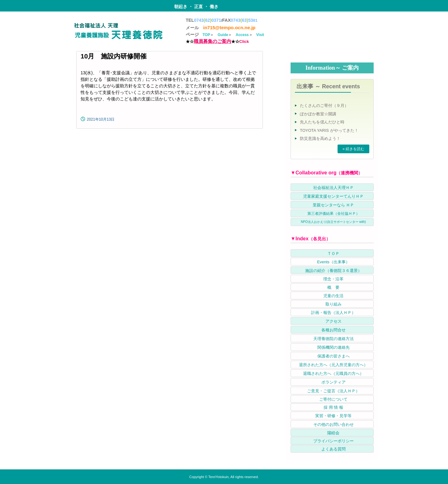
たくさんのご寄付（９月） (324, 106)
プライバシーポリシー (334, 441)
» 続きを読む (353, 149)
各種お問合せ (334, 330)
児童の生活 (333, 296)
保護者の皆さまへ (334, 356)
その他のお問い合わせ (334, 424)
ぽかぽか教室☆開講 (318, 114)
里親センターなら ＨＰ (334, 205)
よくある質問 (334, 449)
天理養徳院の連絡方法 (334, 339)
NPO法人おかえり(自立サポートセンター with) (333, 222)
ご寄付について (333, 399)
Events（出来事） (333, 262)
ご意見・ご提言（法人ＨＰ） (333, 391)
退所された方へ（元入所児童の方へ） (333, 365)
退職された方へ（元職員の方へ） (333, 373)
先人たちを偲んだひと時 (322, 122)
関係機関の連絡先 (334, 347)
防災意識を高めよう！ (320, 138)
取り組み (334, 304)
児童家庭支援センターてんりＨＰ (333, 196)
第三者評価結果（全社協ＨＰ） (334, 214)
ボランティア (334, 382)
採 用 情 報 (333, 407)
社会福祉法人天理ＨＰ (334, 188)
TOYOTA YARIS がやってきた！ (329, 130)
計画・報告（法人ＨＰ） (333, 313)
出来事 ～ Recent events (328, 86)
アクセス (334, 321)
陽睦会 (333, 433)
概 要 (333, 287)
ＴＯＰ (333, 254)
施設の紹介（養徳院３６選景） (334, 271)
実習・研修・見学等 (333, 416)
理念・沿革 (333, 279)
